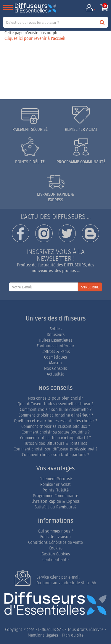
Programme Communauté (55, 496)
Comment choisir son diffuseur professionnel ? (55, 449)
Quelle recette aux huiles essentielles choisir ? (55, 421)
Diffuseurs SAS (51, 630)
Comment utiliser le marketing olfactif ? (55, 438)
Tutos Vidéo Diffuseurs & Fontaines (56, 443)
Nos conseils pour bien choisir (55, 398)
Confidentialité (55, 560)
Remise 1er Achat (55, 484)
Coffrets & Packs (56, 352)
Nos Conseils (55, 369)
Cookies (56, 548)
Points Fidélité (56, 490)
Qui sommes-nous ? (55, 531)
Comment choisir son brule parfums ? (55, 455)
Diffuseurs (56, 335)
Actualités (56, 374)
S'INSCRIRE (90, 287)
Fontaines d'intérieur (55, 346)
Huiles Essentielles (55, 340)
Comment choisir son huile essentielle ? (56, 410)
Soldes (56, 329)
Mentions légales (43, 635)
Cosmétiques (55, 357)
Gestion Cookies (56, 554)
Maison (55, 363)
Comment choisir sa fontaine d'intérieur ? (56, 415)
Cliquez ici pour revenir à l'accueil (35, 38)
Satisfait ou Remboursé (55, 507)
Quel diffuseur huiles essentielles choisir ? (55, 404)
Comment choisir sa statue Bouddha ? (56, 432)
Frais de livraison (55, 537)
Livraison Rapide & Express (55, 501)
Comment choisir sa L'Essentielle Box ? (56, 427)
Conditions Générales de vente (55, 542)
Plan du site (73, 635)
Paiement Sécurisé (56, 479)
